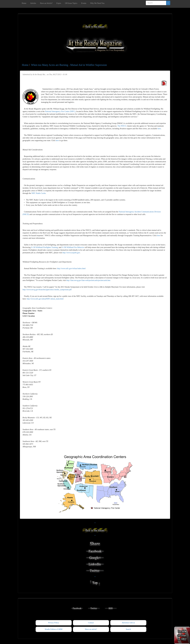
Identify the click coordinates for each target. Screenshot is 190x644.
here (159, 129)
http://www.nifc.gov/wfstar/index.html (71, 268)
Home (24, 3)
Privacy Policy (54, 623)
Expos (59, 3)
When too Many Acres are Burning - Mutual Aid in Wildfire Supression (69, 65)
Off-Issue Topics (71, 3)
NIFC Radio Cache (39, 193)
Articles (33, 3)
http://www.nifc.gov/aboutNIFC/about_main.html (45, 299)
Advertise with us (128, 623)
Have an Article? (46, 3)
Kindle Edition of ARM (54, 629)
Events (84, 3)
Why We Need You (97, 3)
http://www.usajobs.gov (71, 253)
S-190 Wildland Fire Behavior (73, 247)
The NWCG (122, 126)
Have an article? (91, 629)
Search (128, 629)
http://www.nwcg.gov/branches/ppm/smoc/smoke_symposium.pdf (47, 290)
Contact (91, 623)
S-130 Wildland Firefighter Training (44, 247)
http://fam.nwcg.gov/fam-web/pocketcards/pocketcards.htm (88, 280)
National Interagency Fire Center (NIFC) (60, 111)
